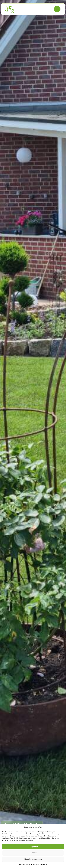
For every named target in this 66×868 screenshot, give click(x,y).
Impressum (43, 865)
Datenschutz (35, 865)
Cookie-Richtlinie (24, 865)
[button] (63, 827)
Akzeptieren (33, 847)
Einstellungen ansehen (33, 859)
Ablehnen (33, 853)
